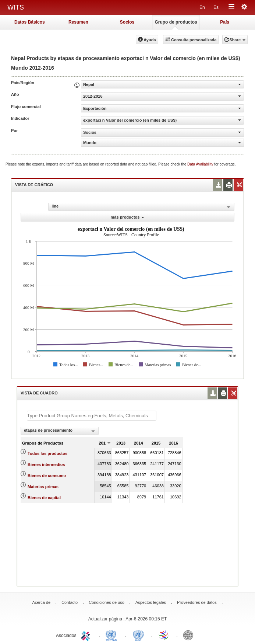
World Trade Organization (164, 635)
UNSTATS (138, 635)
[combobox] (60, 431)
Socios (127, 22)
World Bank (190, 635)
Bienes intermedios (46, 464)
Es (216, 7)
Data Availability (201, 164)
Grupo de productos (176, 22)
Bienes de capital (44, 498)
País (225, 22)
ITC (87, 635)
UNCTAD (113, 635)
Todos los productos (47, 453)
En (202, 7)
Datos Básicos (30, 22)
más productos (128, 217)
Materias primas (43, 487)
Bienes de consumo (47, 476)
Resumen (78, 22)
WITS (16, 7)
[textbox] (92, 416)
